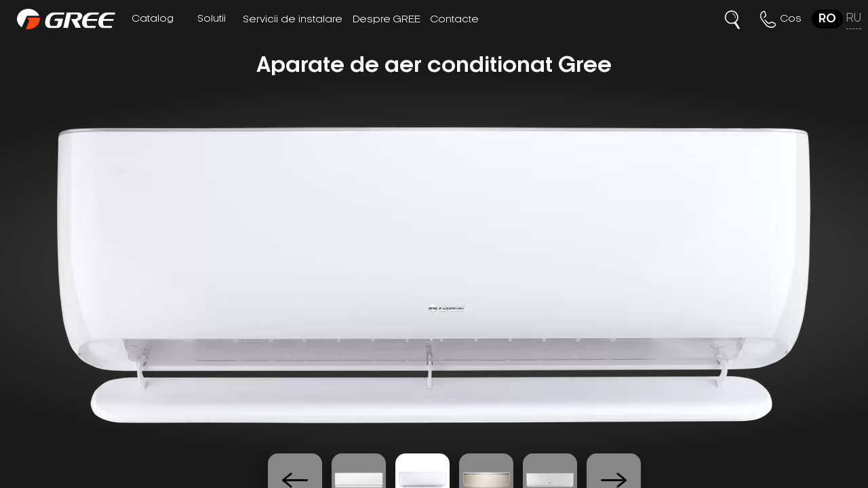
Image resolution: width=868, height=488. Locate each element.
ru (854, 18)
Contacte (455, 20)
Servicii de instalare (293, 20)
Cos (791, 19)
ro (827, 19)
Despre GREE (387, 20)
